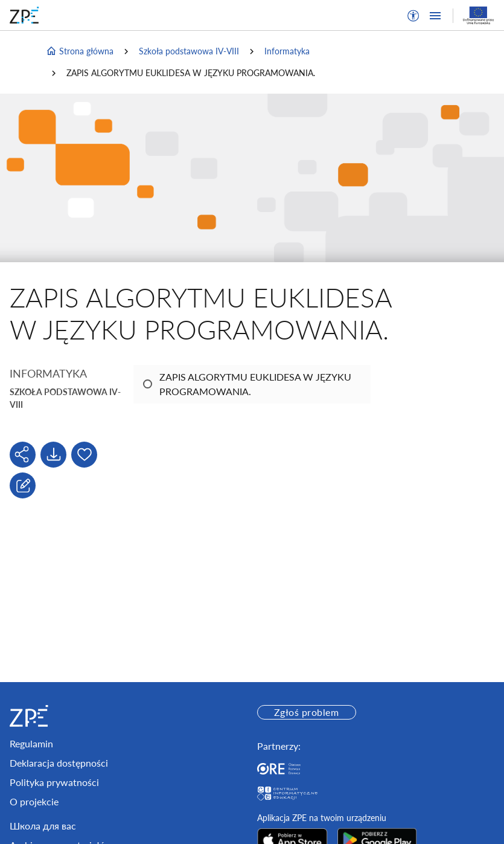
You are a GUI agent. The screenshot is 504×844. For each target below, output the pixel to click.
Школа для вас (43, 826)
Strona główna (80, 51)
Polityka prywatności (54, 782)
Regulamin (31, 743)
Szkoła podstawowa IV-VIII (189, 51)
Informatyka (287, 51)
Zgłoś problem (306, 712)
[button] (413, 16)
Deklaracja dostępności (59, 763)
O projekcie (34, 801)
